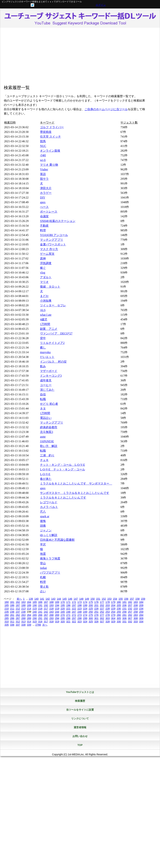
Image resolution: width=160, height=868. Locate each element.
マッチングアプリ (52, 240)
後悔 (43, 521)
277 (102, 615)
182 (130, 602)
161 (12, 602)
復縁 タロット (50, 287)
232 (130, 609)
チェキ (44, 460)
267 (46, 615)
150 (93, 599)
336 (12, 625)
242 (46, 612)
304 (113, 618)
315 (35, 622)
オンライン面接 (50, 151)
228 (107, 609)
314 (29, 622)
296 (68, 618)
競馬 (43, 141)
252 (102, 612)
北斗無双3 (46, 432)
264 (29, 615)
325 (91, 622)
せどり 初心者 (49, 404)
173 (80, 602)
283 (136, 615)
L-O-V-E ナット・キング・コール (62, 469)
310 (7, 622)
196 (68, 605)
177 (102, 602)
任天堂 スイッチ (50, 137)
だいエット (47, 357)
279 (113, 615)
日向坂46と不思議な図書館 (57, 540)
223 (80, 609)
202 (102, 605)
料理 (43, 230)
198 (80, 605)
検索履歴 (80, 701)
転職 (43, 399)
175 (91, 602)
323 (80, 622)
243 (51, 612)
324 (85, 622)
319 (57, 622)
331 (124, 622)
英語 (43, 174)
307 (130, 618)
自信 (43, 394)
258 (136, 612)
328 (107, 622)
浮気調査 (46, 263)
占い (43, 591)
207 (130, 605)
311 (12, 622)
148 (81, 599)
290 (35, 618)
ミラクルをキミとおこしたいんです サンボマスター (76, 483)
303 (107, 618)
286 (12, 618)
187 (18, 605)
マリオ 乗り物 (49, 165)
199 (85, 605)
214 (29, 609)
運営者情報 (80, 727)
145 (64, 599)
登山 (43, 563)
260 (7, 615)
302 (102, 618)
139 (31, 599)
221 (68, 609)
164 (29, 602)
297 (74, 618)
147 (76, 599)
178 (107, 602)
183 (136, 602)
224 (85, 609)
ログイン (101, 5)
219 (57, 609)
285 (7, 618)
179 (113, 602)
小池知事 (46, 301)
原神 (43, 258)
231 (124, 609)
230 (119, 609)
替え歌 (44, 587)
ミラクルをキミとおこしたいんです (63, 498)
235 (7, 612)
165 (35, 602)
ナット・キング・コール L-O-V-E (62, 465)
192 (46, 605)
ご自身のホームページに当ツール (106, 109)
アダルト (46, 277)
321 (68, 622)
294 (57, 618)
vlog (43, 273)
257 (130, 612)
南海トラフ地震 (50, 559)
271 (68, 615)
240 (35, 612)
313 (23, 622)
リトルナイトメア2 (52, 343)
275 (91, 615)
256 (124, 612)
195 (63, 605)
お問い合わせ (80, 736)
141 (42, 599)
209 (141, 605)
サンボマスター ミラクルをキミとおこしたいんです (75, 493)
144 (59, 599)
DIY (43, 198)
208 (136, 605)
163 (23, 602)
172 (74, 602)
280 (119, 615)
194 (57, 605)
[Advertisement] (80, 57)
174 (85, 602)
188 (23, 605)
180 (119, 602)
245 (63, 612)
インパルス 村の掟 (53, 362)
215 (35, 609)
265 (35, 615)
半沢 (43, 544)
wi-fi (43, 160)
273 (80, 615)
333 (136, 622)
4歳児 (44, 319)
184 (141, 602)
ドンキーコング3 (51, 376)
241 (40, 612)
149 (87, 599)
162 (18, 602)
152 (104, 599)
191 (40, 605)
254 (113, 612)
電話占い (46, 418)
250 (91, 612)
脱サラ (44, 179)
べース (44, 207)
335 (7, 625)
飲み (43, 366)
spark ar (45, 516)
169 (57, 602)
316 (40, 622)
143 (53, 599)
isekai (43, 568)
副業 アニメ (49, 329)
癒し (43, 348)
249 (85, 612)
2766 (38, 625)
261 (12, 615)
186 (12, 605)
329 (113, 622)
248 (80, 612)
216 (40, 609)
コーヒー (46, 385)
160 (7, 602)
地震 (43, 554)
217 (46, 609)
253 (107, 612)
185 (7, 605)
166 (40, 602)
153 (109, 599)
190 (35, 605)
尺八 (43, 512)
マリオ (44, 282)
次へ (45, 625)
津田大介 (46, 188)
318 (51, 622)
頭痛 (43, 526)
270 (63, 615)
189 (29, 605)
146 (70, 599)
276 (96, 615)
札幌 (43, 577)
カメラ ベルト (49, 507)
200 (91, 605)
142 (48, 599)
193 (51, 605)
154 (115, 599)
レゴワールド (49, 502)
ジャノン (46, 530)
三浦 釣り (47, 455)
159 (143, 599)
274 (85, 615)
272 (74, 615)
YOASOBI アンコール (54, 235)
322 (74, 622)
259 (141, 612)
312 (18, 622)
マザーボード (49, 371)
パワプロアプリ (50, 573)
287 (18, 618)
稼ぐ (43, 268)
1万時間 (45, 324)
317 (46, 622)
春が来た (46, 479)
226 (96, 609)
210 (7, 609)
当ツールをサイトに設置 (80, 710)
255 (119, 612)
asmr (43, 437)
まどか (44, 296)
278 (107, 615)
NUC (43, 146)
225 (91, 609)
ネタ (43, 408)
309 (141, 618)
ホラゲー (46, 193)
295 (63, 618)
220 (63, 609)
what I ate (46, 315)
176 (96, 602)
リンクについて (80, 719)
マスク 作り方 (49, 249)
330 (119, 622)
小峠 (43, 155)
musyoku (45, 352)
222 (74, 609)
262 (18, 615)
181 (124, 602)
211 (12, 609)
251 (96, 612)
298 (80, 618)
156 (126, 599)
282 (130, 615)
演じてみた (47, 390)
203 (107, 605)
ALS (43, 310)
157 (132, 599)
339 (29, 625)
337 (18, 625)
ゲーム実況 (47, 254)
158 (137, 599)
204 (113, 605)
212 (18, 609)
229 (113, 609)
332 (130, 622)
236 (12, 612)
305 (119, 618)
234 (141, 609)
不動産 (44, 226)
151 (98, 599)
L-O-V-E (45, 474)
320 (63, 622)
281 (124, 615)
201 (96, 605)
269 (57, 615)
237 (18, 612)
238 (23, 612)
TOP (80, 745)
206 (124, 605)
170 (63, 602)
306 (124, 618)
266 (40, 615)
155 (121, 599)
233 (136, 609)
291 (40, 618)
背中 (43, 338)
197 (74, 605)
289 (29, 618)
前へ (19, 599)
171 (68, 602)
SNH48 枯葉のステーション (58, 221)
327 (102, 622)
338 (23, 625)
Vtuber (44, 169)
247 (74, 612)
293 (51, 618)
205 (119, 605)
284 (141, 615)
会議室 (44, 216)
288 (23, 618)
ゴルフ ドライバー (52, 127)
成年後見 (46, 380)
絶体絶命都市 (49, 427)
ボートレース (49, 212)
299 (85, 618)
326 (96, 622)
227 (102, 609)
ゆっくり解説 (49, 535)
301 (96, 618)
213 (23, 609)
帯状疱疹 (46, 132)
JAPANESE (47, 441)
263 (23, 615)
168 (51, 602)
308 (136, 618)
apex (43, 202)
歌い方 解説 (49, 446)
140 (36, 599)
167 (46, 602)
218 (51, 609)
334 (141, 622)
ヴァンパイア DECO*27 (56, 333)
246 (68, 612)
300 (91, 618)
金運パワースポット (53, 244)
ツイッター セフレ (53, 305)
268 (51, 615)
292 (46, 618)
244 (57, 612)
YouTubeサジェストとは (80, 692)
